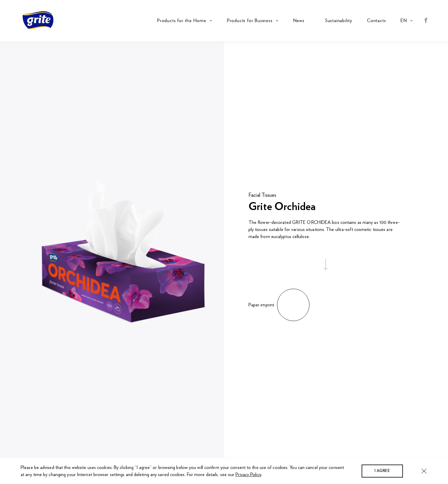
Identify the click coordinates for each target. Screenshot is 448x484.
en (404, 21)
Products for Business (250, 21)
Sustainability (339, 21)
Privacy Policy (248, 475)
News (299, 21)
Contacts (376, 21)
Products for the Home (182, 21)
